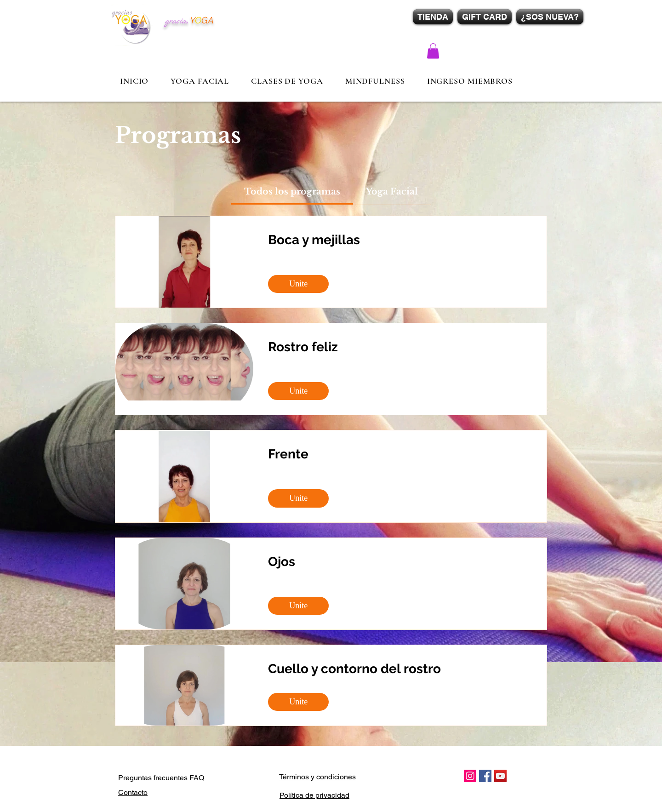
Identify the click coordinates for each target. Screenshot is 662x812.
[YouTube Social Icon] (500, 776)
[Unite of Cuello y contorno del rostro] (298, 702)
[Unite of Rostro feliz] (298, 391)
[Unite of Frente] (298, 498)
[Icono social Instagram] (470, 776)
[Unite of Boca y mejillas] (298, 284)
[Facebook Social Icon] (485, 776)
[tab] (292, 192)
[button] (433, 51)
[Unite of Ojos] (298, 606)
